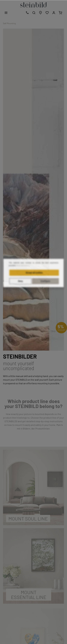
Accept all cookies (34, 280)
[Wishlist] (47, 13)
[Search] (34, 13)
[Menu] (6, 13)
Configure (45, 289)
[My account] (54, 13)
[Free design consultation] (27, 13)
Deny (20, 289)
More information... (23, 273)
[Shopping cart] (60, 13)
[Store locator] (41, 13)
